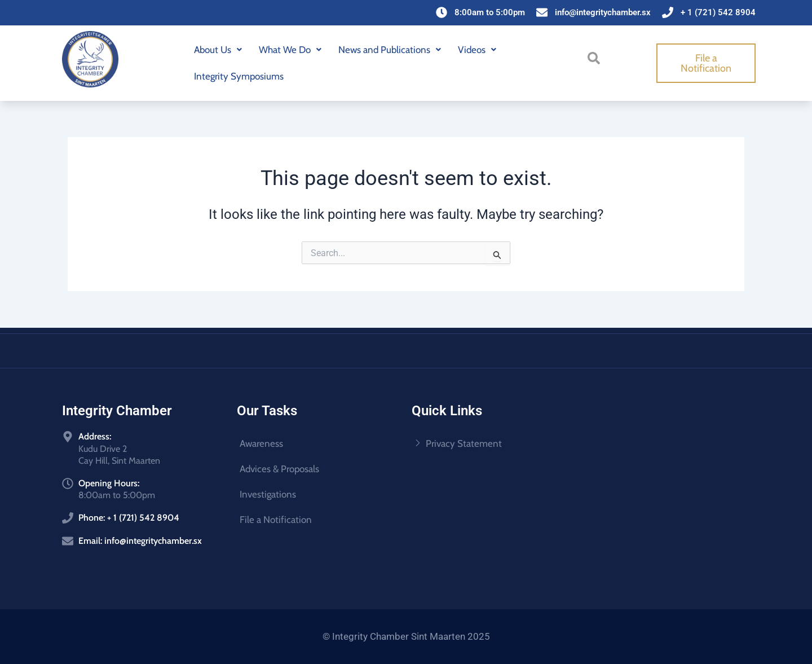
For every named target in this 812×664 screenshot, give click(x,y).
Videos (477, 50)
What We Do (290, 50)
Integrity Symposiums (239, 76)
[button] (218, 50)
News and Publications (390, 50)
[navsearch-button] (596, 61)
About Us (218, 50)
